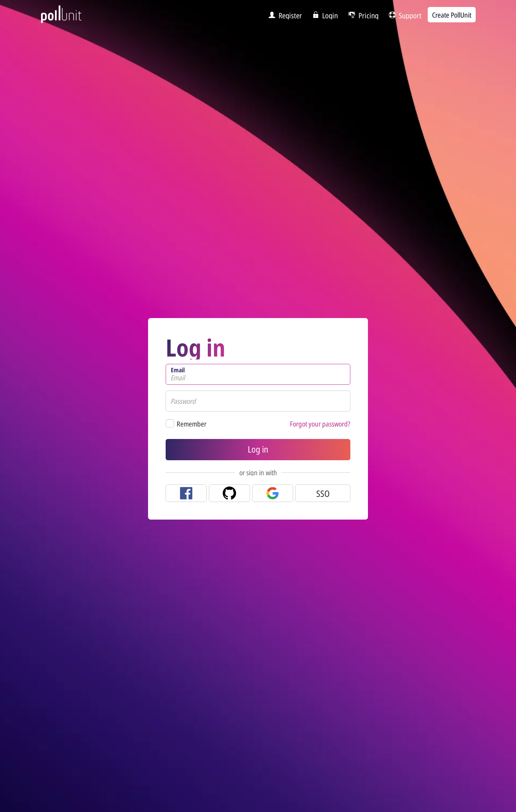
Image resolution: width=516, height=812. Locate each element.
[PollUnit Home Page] (73, 18)
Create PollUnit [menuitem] (452, 15)
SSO (323, 493)
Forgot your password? (320, 424)
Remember (191, 424)
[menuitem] (283, 15)
